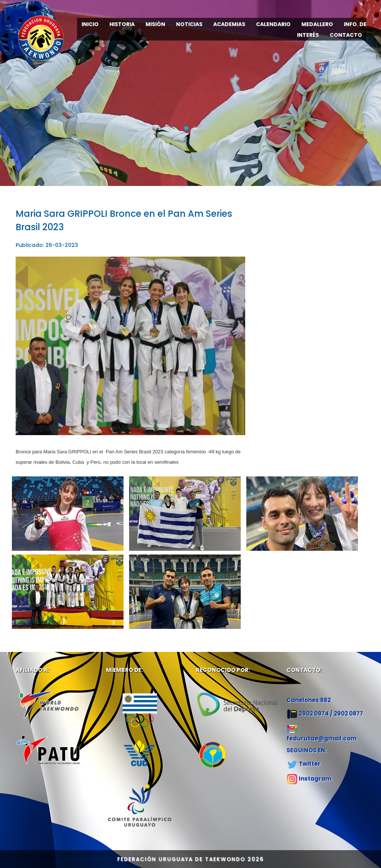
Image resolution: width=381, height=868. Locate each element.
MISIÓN (155, 24)
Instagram (315, 779)
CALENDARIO (273, 24)
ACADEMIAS (229, 24)
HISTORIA (122, 24)
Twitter (310, 764)
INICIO (90, 24)
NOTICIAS (189, 24)
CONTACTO (346, 35)
